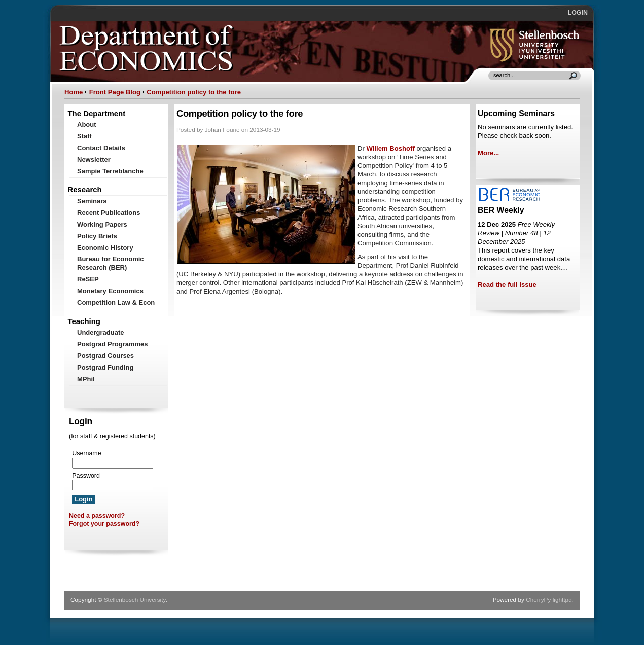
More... (488, 153)
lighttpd (562, 600)
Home (74, 92)
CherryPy (538, 600)
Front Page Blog (115, 92)
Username (86, 453)
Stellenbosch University (135, 600)
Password (86, 476)
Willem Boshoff (390, 148)
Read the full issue (507, 285)
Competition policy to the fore (194, 92)
